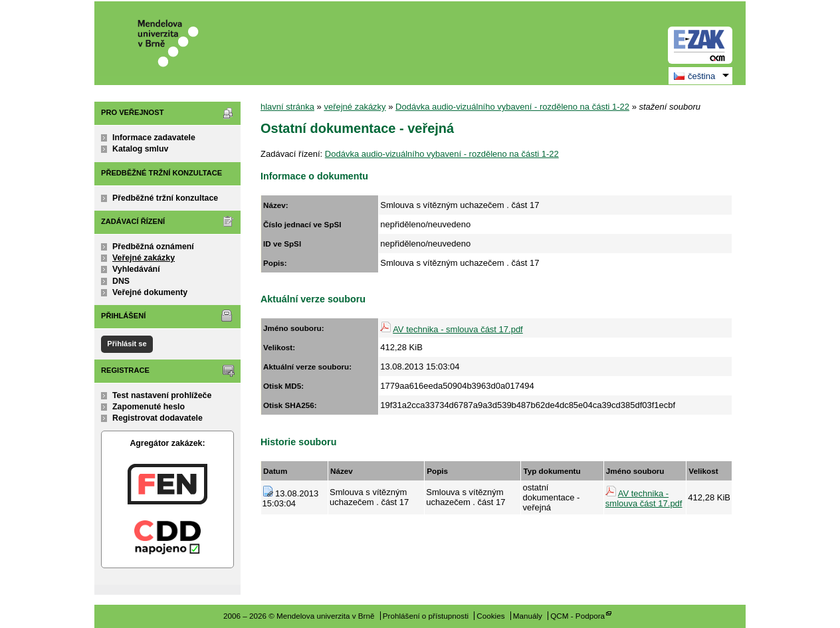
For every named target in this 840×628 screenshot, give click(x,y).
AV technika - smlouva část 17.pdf (458, 329)
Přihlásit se (127, 344)
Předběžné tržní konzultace (165, 198)
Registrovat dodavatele (157, 418)
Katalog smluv (140, 149)
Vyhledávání (136, 269)
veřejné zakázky (355, 107)
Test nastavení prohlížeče (162, 395)
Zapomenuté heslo (149, 407)
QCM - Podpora (577, 616)
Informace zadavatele (154, 138)
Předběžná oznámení (153, 247)
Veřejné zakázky (144, 258)
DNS (121, 281)
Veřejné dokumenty (150, 292)
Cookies (490, 616)
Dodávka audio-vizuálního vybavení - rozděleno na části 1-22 (512, 107)
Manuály (528, 616)
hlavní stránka (287, 107)
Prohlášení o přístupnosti (426, 616)
